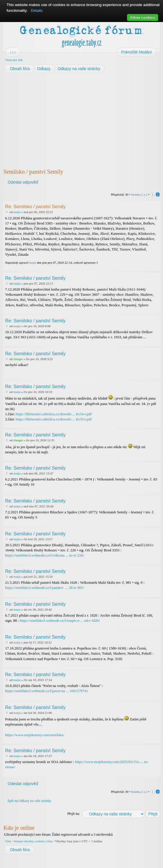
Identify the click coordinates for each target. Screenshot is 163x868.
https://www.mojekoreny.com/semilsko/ (35, 735)
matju (17, 212)
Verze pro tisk (14, 60)
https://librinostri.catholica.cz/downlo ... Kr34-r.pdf (54, 414)
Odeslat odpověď (23, 182)
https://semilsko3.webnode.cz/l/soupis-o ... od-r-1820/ (60, 620)
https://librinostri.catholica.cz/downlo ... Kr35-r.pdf (54, 419)
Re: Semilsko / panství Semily (35, 207)
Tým (8, 841)
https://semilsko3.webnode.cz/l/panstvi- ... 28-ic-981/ (45, 588)
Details (37, 10)
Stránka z (139, 194)
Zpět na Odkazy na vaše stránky (29, 801)
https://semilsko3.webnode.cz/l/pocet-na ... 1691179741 (47, 691)
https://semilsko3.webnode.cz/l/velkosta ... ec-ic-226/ (45, 555)
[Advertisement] (81, 119)
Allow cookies (143, 17)
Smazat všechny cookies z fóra (33, 841)
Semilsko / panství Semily (33, 172)
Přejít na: (74, 814)
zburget (18, 359)
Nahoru (156, 267)
